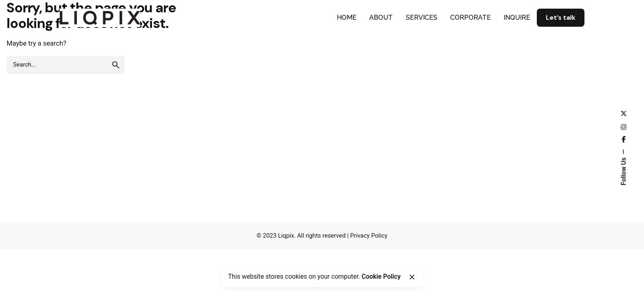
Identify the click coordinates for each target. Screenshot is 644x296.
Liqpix (286, 236)
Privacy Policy (369, 236)
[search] (116, 65)
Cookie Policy (381, 277)
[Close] (412, 277)
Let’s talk (561, 18)
